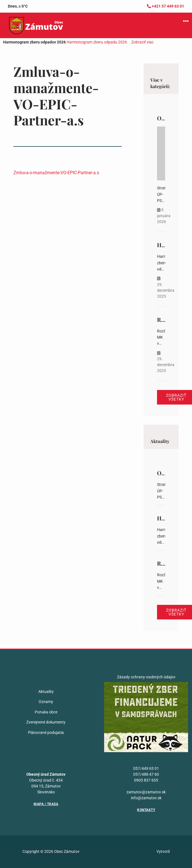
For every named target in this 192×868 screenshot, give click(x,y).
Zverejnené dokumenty (46, 722)
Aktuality (46, 692)
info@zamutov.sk (146, 798)
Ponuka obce (46, 712)
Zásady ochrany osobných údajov (146, 677)
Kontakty (146, 810)
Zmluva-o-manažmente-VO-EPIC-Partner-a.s (56, 173)
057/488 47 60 (146, 774)
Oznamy (46, 702)
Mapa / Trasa (46, 804)
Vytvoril (163, 851)
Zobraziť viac (142, 42)
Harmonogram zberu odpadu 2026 (97, 42)
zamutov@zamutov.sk (146, 792)
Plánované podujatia (46, 732)
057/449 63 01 (146, 768)
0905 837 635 (146, 780)
